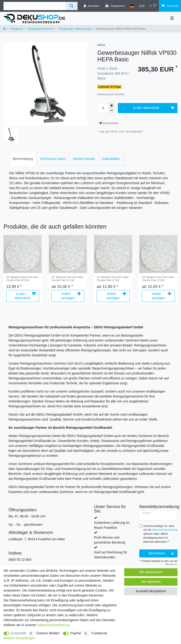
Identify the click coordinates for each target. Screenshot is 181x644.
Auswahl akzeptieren (151, 591)
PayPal (76, 633)
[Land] (132, 6)
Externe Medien (48, 633)
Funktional (99, 633)
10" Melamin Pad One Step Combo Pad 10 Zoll (22, 278)
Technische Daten (53, 159)
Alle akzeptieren (151, 572)
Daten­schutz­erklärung (53, 625)
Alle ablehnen (151, 582)
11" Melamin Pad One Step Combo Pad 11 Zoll (67, 278)
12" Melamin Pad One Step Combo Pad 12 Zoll (113, 278)
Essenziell (19, 633)
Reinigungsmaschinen (40, 29)
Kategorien (16, 29)
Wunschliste (109, 123)
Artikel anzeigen (71, 296)
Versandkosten (134, 131)
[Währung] (142, 6)
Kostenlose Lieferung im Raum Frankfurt (112, 525)
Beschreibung (23, 159)
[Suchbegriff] (35, 6)
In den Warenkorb (154, 108)
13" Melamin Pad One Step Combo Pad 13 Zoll (158, 278)
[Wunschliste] (153, 6)
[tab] (23, 159)
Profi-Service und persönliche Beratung (110, 540)
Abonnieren (161, 553)
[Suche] (72, 6)
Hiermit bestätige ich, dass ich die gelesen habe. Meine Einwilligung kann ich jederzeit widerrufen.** (160, 534)
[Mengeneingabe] (103, 108)
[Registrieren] (115, 6)
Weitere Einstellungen (20, 638)
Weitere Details (84, 159)
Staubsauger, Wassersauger (75, 29)
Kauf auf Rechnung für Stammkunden (111, 555)
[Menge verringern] (111, 111)
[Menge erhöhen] (111, 106)
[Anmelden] (92, 6)
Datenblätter (111, 159)
